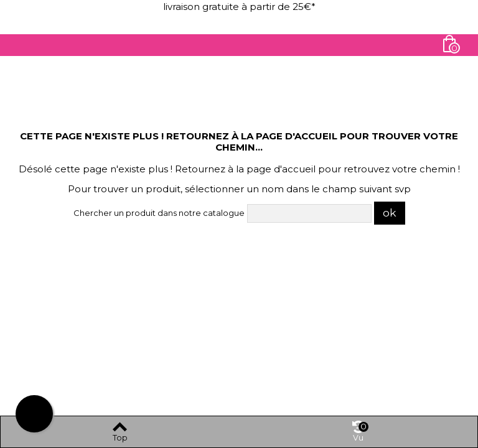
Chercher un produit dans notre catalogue (159, 213)
